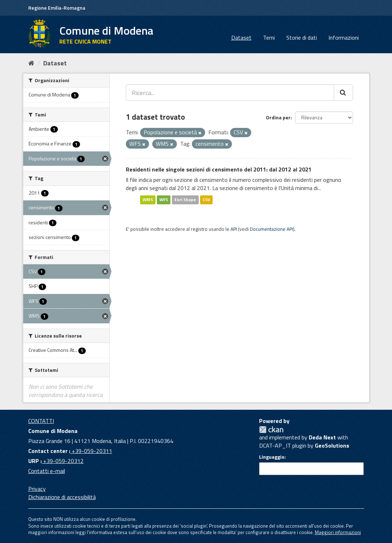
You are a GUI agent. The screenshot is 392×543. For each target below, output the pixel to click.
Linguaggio (272, 457)
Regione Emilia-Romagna (57, 8)
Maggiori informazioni (338, 532)
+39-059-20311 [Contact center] (91, 451)
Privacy (37, 489)
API (234, 229)
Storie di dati (302, 38)
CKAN (271, 430)
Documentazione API (271, 229)
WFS (164, 200)
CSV (206, 200)
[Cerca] (343, 93)
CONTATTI (41, 421)
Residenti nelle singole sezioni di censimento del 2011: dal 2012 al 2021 (219, 169)
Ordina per (278, 117)
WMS (148, 200)
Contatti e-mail (47, 471)
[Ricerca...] (230, 93)
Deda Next (322, 437)
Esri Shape (185, 200)
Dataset (241, 38)
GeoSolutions (332, 445)
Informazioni (344, 38)
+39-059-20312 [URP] (63, 461)
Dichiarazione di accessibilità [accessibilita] (62, 497)
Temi (269, 38)
